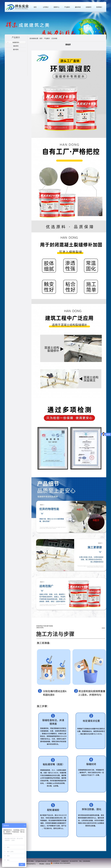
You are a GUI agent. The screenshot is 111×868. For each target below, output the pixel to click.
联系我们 (99, 7)
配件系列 (16, 50)
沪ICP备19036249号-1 (54, 861)
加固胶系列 (16, 42)
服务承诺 (78, 7)
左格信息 (48, 864)
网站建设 (42, 864)
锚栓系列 (16, 46)
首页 (35, 7)
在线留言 (89, 7)
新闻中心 (57, 7)
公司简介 (46, 7)
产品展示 (67, 7)
